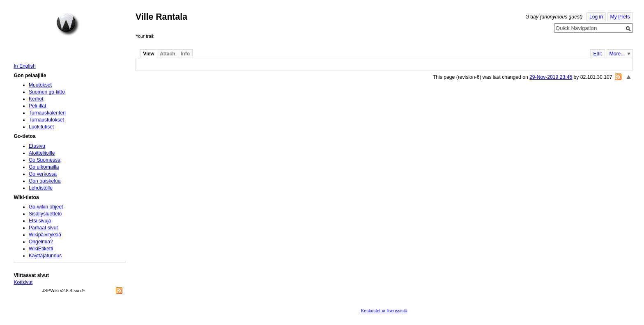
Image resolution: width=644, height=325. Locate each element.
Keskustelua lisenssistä (384, 311)
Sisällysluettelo (45, 214)
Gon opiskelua (45, 181)
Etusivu (37, 146)
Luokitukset (41, 127)
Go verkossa (43, 174)
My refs (620, 17)
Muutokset (40, 85)
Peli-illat (38, 106)
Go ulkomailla (44, 167)
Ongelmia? (41, 242)
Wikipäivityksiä (45, 235)
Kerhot (36, 99)
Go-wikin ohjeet (46, 207)
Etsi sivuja (40, 221)
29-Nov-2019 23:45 (551, 77)
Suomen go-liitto (47, 92)
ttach (168, 54)
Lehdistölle (41, 188)
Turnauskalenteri (47, 113)
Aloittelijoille (42, 153)
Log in (596, 17)
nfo (185, 54)
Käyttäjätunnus (45, 256)
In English (24, 66)
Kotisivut (23, 282)
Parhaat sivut (43, 228)
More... (617, 54)
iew (148, 54)
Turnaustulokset (46, 120)
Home (68, 24)
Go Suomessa (45, 160)
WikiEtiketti (41, 249)
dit (597, 54)
